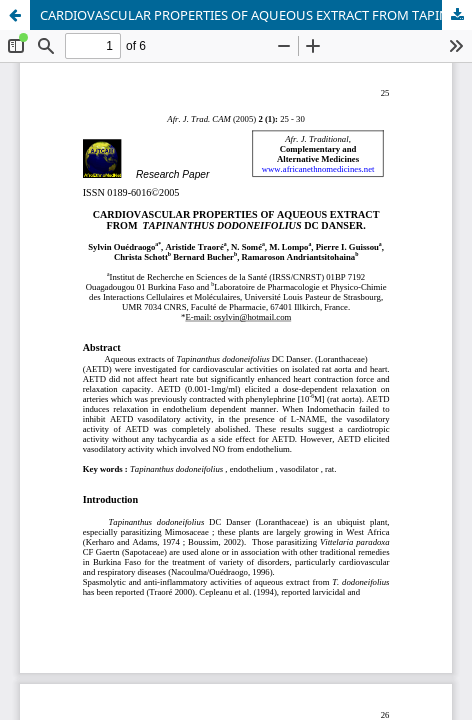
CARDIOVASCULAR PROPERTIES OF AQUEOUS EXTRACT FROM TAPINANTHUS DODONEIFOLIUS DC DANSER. (256, 15)
